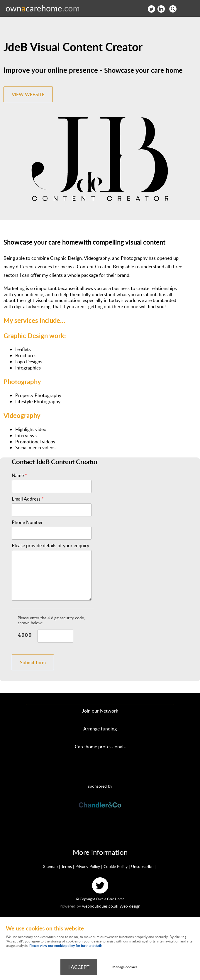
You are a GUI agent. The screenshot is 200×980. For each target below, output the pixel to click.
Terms (67, 866)
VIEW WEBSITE (28, 94)
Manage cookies (125, 967)
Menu (190, 9)
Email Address (28, 499)
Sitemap (50, 866)
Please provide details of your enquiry (50, 546)
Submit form (33, 662)
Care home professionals (100, 746)
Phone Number (27, 522)
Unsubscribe (142, 866)
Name (19, 475)
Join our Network (100, 711)
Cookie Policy (116, 866)
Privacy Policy (88, 866)
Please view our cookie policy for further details (66, 946)
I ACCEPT (79, 967)
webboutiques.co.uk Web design (111, 906)
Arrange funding (100, 729)
